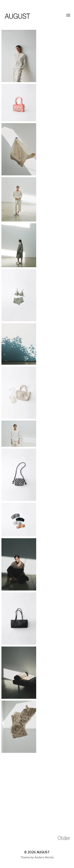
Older (64, 838)
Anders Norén (44, 857)
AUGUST (43, 852)
